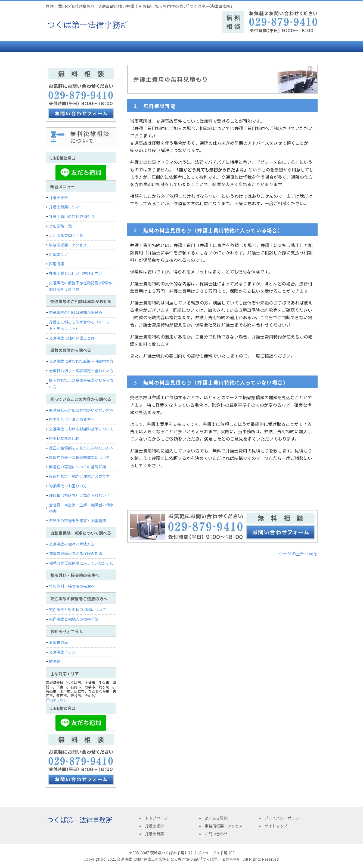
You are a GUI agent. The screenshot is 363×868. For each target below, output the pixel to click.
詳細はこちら (56, 700)
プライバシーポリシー (284, 818)
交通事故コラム (62, 652)
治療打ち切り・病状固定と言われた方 (81, 371)
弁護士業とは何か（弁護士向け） (77, 273)
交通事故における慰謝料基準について (81, 429)
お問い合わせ (294, 47)
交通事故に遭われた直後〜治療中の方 (81, 361)
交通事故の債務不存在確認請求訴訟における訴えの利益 (81, 286)
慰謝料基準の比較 (64, 438)
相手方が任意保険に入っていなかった (81, 563)
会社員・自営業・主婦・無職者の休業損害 (81, 508)
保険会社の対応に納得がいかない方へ (81, 410)
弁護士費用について (66, 207)
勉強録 (55, 661)
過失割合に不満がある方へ (72, 419)
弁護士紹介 (110, 47)
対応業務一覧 (60, 226)
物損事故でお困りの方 (68, 486)
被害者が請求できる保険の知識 (76, 553)
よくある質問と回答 (66, 235)
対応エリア (58, 254)
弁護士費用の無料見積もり (72, 216)
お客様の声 (58, 642)
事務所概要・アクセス (248, 47)
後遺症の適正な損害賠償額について (79, 457)
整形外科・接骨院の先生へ (72, 586)
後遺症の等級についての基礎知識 (77, 467)
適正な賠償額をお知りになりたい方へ (81, 448)
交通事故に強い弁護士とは (72, 338)
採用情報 (57, 264)
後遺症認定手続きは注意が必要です (79, 476)
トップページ (66, 47)
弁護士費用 (156, 47)
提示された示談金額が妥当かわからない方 (81, 383)
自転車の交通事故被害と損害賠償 (77, 521)
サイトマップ (276, 826)
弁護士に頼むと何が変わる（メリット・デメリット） (79, 325)
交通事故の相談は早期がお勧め (76, 312)
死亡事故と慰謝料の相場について (77, 610)
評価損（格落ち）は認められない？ (79, 495)
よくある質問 (202, 47)
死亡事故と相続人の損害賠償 (74, 619)
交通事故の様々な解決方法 (72, 544)
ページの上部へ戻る (298, 553)
